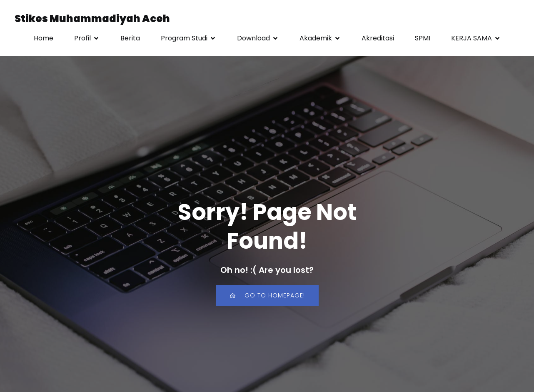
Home (44, 38)
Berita (130, 38)
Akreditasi (378, 38)
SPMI (423, 38)
